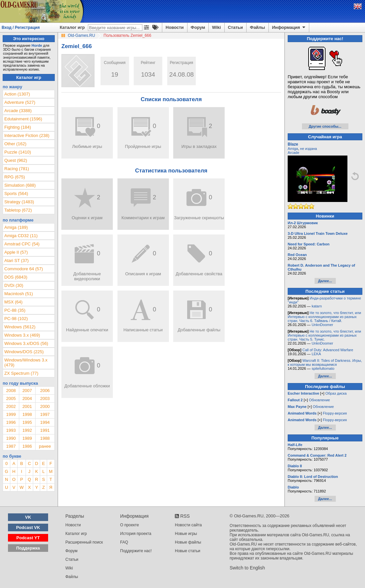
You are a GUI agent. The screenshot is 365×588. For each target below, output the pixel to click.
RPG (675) (15, 177)
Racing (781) (17, 169)
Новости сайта (188, 525)
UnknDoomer (322, 325)
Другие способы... (325, 126)
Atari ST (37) (16, 261)
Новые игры (186, 534)
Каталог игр (72, 27)
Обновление (320, 400)
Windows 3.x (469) (22, 335)
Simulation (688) (20, 185)
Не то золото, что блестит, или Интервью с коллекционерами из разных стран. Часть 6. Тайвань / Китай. (324, 317)
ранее (45, 446)
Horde (37, 45)
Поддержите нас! (136, 551)
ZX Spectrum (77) (21, 373)
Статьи (235, 27)
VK (28, 517)
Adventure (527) (20, 102)
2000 (45, 406)
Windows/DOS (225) (24, 352)
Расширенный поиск (84, 542)
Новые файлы (188, 542)
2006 (45, 391)
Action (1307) (17, 94)
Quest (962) (16, 160)
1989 (27, 438)
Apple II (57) (16, 252)
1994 (45, 422)
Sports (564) (16, 194)
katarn (317, 306)
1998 (27, 414)
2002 (11, 406)
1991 (45, 430)
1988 (45, 438)
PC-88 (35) (15, 310)
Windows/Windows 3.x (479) (26, 362)
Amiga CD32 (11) (21, 236)
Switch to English (247, 568)
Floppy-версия (335, 413)
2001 (27, 406)
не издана (308, 149)
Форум (198, 27)
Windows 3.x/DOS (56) (26, 343)
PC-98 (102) (16, 319)
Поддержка (28, 548)
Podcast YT (28, 538)
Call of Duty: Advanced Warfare (328, 350)
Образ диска (336, 393)
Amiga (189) (16, 227)
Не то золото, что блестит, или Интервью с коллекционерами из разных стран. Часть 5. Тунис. (324, 335)
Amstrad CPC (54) (22, 244)
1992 (27, 430)
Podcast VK (28, 527)
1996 (11, 422)
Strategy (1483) (19, 202)
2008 (11, 391)
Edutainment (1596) (23, 119)
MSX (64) (13, 302)
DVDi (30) (14, 285)
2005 (11, 398)
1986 (27, 446)
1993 (11, 430)
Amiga (293, 149)
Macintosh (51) (19, 294)
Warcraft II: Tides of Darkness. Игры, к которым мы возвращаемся (325, 362)
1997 (45, 414)
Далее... (325, 281)
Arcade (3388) (18, 111)
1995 (27, 422)
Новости (175, 27)
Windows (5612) (20, 327)
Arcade (293, 153)
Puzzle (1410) (18, 152)
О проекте (130, 525)
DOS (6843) (16, 277)
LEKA (316, 354)
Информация (289, 28)
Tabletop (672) (18, 210)
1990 (11, 438)
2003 (45, 398)
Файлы (257, 27)
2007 (27, 391)
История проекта (136, 534)
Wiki (217, 27)
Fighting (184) (18, 127)
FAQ (124, 542)
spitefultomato (323, 368)
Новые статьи (188, 551)
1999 (11, 414)
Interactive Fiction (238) (27, 135)
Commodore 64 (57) (24, 269)
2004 (27, 398)
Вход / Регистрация (21, 28)
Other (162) (15, 144)
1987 (11, 446)
